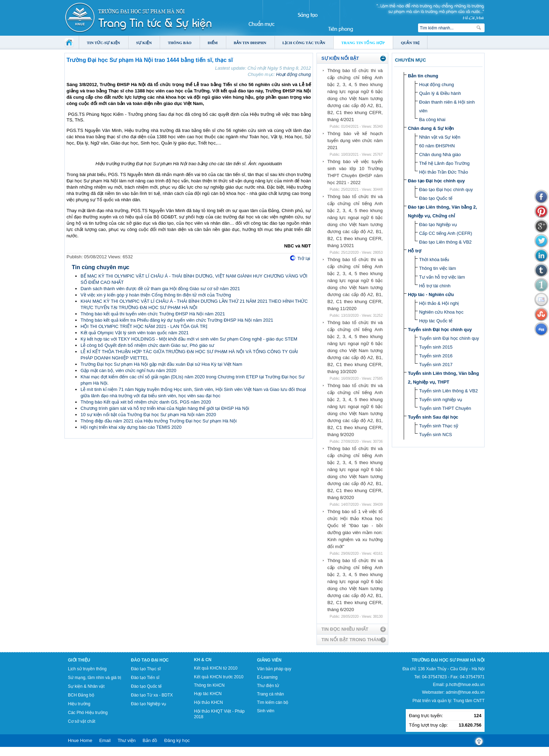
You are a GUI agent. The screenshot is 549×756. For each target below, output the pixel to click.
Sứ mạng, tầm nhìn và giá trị (95, 678)
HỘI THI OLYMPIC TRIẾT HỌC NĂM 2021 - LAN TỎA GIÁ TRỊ (144, 326)
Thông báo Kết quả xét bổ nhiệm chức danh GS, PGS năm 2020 (146, 402)
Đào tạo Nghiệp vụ (438, 225)
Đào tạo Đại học (150, 660)
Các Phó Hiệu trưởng (88, 713)
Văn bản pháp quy (274, 669)
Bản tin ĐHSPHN (250, 43)
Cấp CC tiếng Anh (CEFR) (446, 233)
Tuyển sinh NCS (436, 435)
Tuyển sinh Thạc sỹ (439, 426)
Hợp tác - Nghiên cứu (431, 295)
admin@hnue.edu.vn (465, 692)
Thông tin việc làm (437, 268)
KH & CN (203, 660)
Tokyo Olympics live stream (25, 754)
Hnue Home (80, 740)
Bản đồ (150, 740)
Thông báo (180, 43)
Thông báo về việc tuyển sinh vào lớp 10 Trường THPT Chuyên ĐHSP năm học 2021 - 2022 (355, 172)
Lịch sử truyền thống (87, 669)
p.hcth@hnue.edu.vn (465, 685)
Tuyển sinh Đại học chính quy (440, 330)
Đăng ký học (177, 740)
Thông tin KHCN (209, 685)
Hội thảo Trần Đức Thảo (444, 172)
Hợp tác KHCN (208, 694)
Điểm (213, 43)
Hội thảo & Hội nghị (439, 303)
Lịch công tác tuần (304, 43)
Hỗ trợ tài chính (435, 286)
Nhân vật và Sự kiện (440, 137)
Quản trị (410, 43)
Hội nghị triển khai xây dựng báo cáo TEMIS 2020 (131, 427)
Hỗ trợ (415, 251)
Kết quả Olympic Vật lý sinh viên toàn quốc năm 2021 (135, 333)
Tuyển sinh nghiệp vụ (441, 400)
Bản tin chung (423, 76)
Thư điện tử (268, 686)
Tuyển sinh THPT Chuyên (445, 408)
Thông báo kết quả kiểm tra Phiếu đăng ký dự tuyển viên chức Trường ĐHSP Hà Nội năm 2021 (177, 320)
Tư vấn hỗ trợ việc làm (442, 277)
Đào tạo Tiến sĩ (145, 678)
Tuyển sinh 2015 (436, 347)
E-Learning (267, 677)
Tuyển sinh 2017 (436, 365)
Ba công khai (432, 120)
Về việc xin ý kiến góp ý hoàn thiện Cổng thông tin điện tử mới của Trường (156, 295)
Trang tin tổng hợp (363, 43)
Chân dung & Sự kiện (431, 128)
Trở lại (304, 258)
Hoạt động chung (293, 74)
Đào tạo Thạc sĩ (146, 669)
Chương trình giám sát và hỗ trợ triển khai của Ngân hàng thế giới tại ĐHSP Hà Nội (165, 408)
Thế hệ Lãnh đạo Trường (444, 163)
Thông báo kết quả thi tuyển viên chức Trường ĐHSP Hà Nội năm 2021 (153, 314)
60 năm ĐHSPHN (437, 146)
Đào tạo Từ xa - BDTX (152, 695)
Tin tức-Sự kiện (103, 43)
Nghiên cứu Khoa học (441, 312)
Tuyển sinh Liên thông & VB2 (449, 391)
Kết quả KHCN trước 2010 (219, 677)
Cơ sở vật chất (82, 721)
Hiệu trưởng (79, 704)
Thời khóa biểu (434, 260)
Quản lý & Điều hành (440, 93)
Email (105, 740)
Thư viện (127, 740)
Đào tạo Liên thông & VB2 (445, 242)
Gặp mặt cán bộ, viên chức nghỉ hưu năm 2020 (128, 370)
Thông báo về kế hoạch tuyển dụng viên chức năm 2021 (355, 141)
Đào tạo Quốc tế (436, 198)
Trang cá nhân (270, 694)
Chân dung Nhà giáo (440, 155)
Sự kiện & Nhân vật (86, 686)
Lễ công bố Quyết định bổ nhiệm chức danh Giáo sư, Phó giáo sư (147, 345)
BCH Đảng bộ (81, 695)
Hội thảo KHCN (209, 702)
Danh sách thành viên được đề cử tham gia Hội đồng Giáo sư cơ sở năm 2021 (160, 289)
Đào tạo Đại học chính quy (436, 181)
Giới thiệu (79, 660)
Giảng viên (269, 660)
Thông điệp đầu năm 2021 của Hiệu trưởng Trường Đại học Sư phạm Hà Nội (159, 421)
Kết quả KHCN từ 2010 (216, 668)
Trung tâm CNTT (469, 701)
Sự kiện (144, 43)
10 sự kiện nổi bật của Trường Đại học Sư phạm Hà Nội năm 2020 (148, 415)
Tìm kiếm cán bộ (273, 702)
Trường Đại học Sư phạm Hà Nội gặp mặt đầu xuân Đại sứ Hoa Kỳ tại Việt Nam (161, 364)
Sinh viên (266, 711)
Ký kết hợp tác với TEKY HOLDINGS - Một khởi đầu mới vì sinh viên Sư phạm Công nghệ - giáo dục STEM (189, 339)
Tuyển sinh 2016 (436, 356)
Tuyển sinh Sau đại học (433, 417)
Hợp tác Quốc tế (436, 321)
